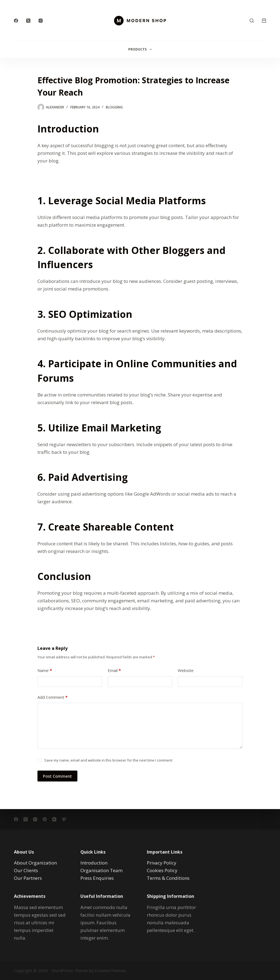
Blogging (114, 107)
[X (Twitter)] (28, 21)
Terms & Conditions (168, 878)
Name (45, 670)
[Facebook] (16, 21)
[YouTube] (54, 819)
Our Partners (28, 878)
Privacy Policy (162, 863)
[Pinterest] (45, 819)
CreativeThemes (110, 970)
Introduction (94, 863)
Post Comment (57, 776)
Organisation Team (101, 870)
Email (114, 670)
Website (186, 670)
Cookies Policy (162, 870)
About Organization (35, 863)
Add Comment (52, 697)
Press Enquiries (97, 878)
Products (141, 49)
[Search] (252, 21)
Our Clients (26, 870)
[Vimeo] (64, 819)
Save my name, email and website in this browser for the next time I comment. (109, 760)
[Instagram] (41, 21)
